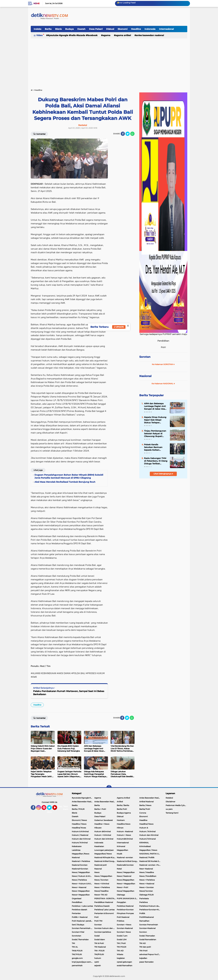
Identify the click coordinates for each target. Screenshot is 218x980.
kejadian (143, 958)
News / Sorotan (101, 880)
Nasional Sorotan (80, 865)
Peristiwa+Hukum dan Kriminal (151, 906)
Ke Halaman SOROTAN (163, 364)
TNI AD (143, 943)
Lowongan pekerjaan (104, 850)
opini (97, 962)
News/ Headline (101, 891)
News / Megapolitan (126, 872)
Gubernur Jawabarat (104, 820)
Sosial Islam (100, 940)
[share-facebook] (123, 134)
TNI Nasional (100, 947)
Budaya (69, 29)
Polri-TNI (98, 921)
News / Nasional (124, 876)
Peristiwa (143, 902)
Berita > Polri (100, 809)
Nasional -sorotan (125, 857)
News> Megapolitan (81, 895)
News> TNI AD (101, 895)
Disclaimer (170, 802)
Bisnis (58, 29)
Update (119, 327)
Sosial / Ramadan (147, 936)
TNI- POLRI (99, 951)
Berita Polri (122, 809)
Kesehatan (99, 846)
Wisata (120, 954)
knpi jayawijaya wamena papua (83, 962)
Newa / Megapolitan (81, 872)
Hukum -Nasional (125, 831)
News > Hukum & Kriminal (83, 884)
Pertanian (76, 913)
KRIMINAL (144, 843)
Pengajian (121, 902)
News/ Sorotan (146, 891)
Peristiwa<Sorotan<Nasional (151, 910)
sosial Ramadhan (125, 965)
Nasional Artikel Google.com (106, 861)
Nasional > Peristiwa (81, 861)
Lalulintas (76, 850)
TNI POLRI (122, 947)
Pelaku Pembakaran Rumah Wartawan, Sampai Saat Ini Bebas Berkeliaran (69, 693)
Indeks (37, 29)
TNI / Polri (121, 943)
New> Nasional (146, 869)
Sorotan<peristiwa (103, 932)
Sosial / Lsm (122, 936)
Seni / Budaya (78, 925)
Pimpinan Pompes (125, 913)
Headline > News (102, 824)
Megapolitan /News (81, 854)
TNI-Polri (143, 951)
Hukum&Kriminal (125, 839)
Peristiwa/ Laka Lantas (104, 910)
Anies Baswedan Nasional (150, 35)
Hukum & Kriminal (80, 831)
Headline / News (79, 824)
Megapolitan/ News (103, 854)
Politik (142, 913)
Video (39, 35)
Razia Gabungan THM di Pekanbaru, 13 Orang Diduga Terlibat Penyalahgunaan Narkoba (156, 461)
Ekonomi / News (79, 820)
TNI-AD (120, 951)
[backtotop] (109, 788)
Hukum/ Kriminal (80, 843)
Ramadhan (144, 921)
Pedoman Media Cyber (176, 805)
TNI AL (75, 947)
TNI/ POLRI (77, 954)
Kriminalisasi (145, 846)
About (50, 812)
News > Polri (122, 887)
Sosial (97, 936)
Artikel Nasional (146, 802)
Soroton (143, 932)
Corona (143, 813)
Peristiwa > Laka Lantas (82, 906)
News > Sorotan (146, 887)
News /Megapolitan (125, 880)
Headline (136, 29)
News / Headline (147, 872)
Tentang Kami (67, 808)
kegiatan (121, 958)
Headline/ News (146, 824)
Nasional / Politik (147, 857)
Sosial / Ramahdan (80, 940)
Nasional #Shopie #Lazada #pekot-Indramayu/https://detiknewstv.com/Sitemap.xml (106, 857)
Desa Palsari (96, 29)
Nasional (145, 376)
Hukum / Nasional (80, 835)
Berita (48, 29)
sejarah (98, 965)
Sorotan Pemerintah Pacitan (83, 928)
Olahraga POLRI (146, 895)
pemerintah (77, 965)
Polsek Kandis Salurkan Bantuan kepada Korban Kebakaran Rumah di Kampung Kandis (155, 447)
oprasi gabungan (124, 962)
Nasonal (98, 869)
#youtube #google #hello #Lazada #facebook (73, 35)
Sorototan (76, 936)
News (97, 872)
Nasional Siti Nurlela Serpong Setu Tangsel (151, 861)
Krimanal (121, 846)
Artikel (120, 802)
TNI (73, 943)
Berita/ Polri (145, 809)
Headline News (124, 824)
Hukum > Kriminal (103, 835)
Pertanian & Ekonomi (104, 913)
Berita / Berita (123, 805)
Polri (96, 917)
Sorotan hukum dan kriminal (106, 928)
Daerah (81, 29)
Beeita (75, 805)
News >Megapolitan (81, 891)
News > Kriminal (102, 884)
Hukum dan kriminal (104, 839)
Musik (119, 854)
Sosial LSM (122, 940)
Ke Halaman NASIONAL (163, 384)
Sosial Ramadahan (148, 940)
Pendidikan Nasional (104, 902)
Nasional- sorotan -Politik (151, 865)
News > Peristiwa (147, 880)
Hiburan (98, 828)
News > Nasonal (79, 887)
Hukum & (144, 828)
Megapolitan (122, 850)
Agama (106, 35)
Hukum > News (124, 835)
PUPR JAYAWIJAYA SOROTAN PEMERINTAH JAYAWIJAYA (128, 898)
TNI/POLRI (99, 954)
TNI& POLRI (77, 951)
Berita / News (145, 805)
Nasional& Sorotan (125, 865)
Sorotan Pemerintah (149, 925)
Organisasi (77, 898)
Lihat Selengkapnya (163, 474)
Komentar (39, 134)
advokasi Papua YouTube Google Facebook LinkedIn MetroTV (151, 954)
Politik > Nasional (80, 917)
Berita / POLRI (78, 809)
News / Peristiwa (79, 880)
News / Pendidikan (148, 876)
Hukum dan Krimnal (81, 839)
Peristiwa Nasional (125, 906)
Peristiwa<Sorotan (125, 910)
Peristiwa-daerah (79, 910)
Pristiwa (120, 921)
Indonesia (150, 29)
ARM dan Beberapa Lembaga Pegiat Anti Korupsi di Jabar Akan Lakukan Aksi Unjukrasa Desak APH (155, 406)
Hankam (121, 820)
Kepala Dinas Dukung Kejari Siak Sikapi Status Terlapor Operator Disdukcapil (155, 420)
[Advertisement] (109, 62)
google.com (77, 958)
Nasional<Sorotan (80, 869)
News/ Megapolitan (125, 891)
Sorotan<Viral (78, 932)
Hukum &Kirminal (102, 831)
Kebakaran (77, 846)
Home (37, 3)
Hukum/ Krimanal (147, 839)
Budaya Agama (124, 813)
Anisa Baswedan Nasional (106, 802)
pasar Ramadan (146, 962)
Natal (119, 869)
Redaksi (169, 798)
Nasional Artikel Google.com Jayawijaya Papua (128, 861)
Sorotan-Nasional (125, 928)
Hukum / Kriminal (147, 831)
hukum (98, 958)
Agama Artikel (123, 35)
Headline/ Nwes (79, 828)
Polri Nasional (123, 917)
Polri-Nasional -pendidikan (83, 921)
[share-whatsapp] (132, 134)
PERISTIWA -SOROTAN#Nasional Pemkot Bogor (106, 898)
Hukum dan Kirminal (149, 835)
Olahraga (121, 895)
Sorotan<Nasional (147, 928)
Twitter (51, 809)
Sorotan (145, 357)
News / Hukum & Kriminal (83, 876)
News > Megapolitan (126, 884)
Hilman (120, 828)
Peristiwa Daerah (102, 906)
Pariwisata (144, 898)
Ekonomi (123, 29)
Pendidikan (77, 902)
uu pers (169, 809)
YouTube (57, 809)
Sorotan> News (124, 932)
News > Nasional (147, 884)
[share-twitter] (128, 134)
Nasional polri (100, 865)
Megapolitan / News (148, 850)
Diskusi (110, 29)
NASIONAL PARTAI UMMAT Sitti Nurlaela (151, 854)
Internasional (166, 29)
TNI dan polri (145, 947)
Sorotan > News (124, 925)
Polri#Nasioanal (146, 917)
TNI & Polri (99, 943)
